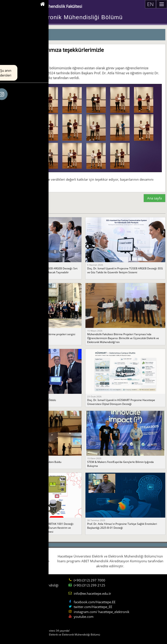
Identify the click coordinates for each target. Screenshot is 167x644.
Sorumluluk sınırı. (17, 638)
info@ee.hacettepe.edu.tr (92, 593)
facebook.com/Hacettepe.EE (95, 602)
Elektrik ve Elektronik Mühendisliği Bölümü (62, 17)
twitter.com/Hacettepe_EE (93, 607)
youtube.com (84, 617)
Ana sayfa (154, 198)
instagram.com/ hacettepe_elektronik (102, 612)
